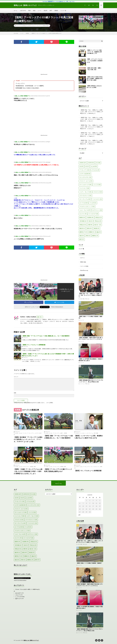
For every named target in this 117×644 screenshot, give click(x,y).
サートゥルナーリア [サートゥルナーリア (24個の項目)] (85, 185)
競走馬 (45, 10)
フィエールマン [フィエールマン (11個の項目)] (97, 199)
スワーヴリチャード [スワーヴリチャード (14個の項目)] (85, 196)
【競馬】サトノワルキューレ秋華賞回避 (34, 345)
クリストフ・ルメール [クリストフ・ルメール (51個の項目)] (86, 181)
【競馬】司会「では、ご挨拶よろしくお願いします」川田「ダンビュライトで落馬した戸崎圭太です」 (92, 112)
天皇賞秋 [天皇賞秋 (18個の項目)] (90, 217)
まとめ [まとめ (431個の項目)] (94, 166)
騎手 (51, 10)
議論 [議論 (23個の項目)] (99, 232)
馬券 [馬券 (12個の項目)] (88, 236)
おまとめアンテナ (19, 593)
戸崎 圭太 (87, 299)
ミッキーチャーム (89, 433)
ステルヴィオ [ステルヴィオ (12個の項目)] (98, 192)
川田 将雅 (82, 299)
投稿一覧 (39, 317)
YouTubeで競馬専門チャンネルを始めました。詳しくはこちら (58, 1)
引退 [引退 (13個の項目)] (90, 221)
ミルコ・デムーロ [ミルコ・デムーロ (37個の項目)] (85, 210)
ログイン (83, 258)
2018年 (29, 26)
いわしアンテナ (19, 595)
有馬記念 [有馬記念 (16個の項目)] (83, 225)
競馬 (47, 26)
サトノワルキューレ (95, 467)
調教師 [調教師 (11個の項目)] (92, 232)
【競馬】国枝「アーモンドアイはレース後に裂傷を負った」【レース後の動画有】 (46, 336)
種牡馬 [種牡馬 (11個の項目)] (82, 228)
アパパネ (24, 433)
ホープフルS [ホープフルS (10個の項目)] (84, 203)
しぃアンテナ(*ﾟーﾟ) (20, 597)
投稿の (83, 262)
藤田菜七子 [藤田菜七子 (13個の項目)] (83, 232)
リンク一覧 (63, 10)
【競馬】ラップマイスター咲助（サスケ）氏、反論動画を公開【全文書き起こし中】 (94, 52)
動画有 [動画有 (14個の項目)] (82, 217)
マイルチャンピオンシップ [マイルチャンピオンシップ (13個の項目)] (87, 206)
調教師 (56, 10)
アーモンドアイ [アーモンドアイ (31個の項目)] (84, 170)
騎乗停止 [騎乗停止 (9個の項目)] (95, 236)
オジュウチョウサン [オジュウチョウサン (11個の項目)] (85, 177)
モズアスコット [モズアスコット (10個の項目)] (97, 210)
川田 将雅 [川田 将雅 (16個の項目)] (83, 221)
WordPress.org (84, 270)
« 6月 (79, 515)
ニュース (82, 320)
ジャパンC (82, 384)
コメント (16, 377)
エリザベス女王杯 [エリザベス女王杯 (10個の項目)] (85, 174)
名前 (15, 393)
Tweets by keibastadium (20, 580)
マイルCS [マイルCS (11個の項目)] (93, 203)
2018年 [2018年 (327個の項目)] (83, 163)
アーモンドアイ (39, 26)
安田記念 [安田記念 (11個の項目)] (99, 217)
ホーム (16, 10)
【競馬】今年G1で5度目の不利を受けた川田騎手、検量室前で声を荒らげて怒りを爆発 (95, 78)
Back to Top (59, 484)
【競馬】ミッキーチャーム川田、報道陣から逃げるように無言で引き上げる (89, 437)
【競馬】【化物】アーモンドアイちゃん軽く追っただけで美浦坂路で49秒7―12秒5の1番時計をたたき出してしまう (28, 471)
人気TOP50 (23, 10)
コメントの (84, 266)
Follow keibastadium (57, 307)
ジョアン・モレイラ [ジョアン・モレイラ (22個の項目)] (85, 192)
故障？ (62, 433)
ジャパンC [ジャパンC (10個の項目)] (97, 185)
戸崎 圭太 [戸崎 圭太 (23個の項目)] (98, 221)
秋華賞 (24, 26)
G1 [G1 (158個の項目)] (98, 163)
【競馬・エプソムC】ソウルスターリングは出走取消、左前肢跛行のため (95, 61)
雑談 (34, 10)
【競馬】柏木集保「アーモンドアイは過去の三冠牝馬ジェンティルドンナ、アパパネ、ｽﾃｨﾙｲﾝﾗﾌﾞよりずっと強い (28, 439)
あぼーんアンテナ (19, 599)
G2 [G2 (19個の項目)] (81, 166)
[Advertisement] (28, 62)
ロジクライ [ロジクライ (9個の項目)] (83, 214)
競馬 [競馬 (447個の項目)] (89, 228)
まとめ (33, 26)
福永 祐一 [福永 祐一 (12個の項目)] (98, 225)
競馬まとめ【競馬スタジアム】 (31, 640)
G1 (80, 433)
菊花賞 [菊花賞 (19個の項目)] (97, 228)
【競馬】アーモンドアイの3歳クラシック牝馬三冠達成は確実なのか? (58, 470)
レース (40, 10)
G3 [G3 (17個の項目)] (87, 166)
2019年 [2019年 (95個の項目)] (91, 163)
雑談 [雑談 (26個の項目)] (82, 236)
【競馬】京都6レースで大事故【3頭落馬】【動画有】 (89, 563)
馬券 (29, 10)
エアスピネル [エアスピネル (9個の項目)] (95, 170)
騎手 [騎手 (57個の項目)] (82, 239)
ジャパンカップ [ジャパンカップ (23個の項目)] (84, 188)
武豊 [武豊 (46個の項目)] (90, 225)
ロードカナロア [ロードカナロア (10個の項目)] (93, 214)
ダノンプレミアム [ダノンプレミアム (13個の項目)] (85, 199)
